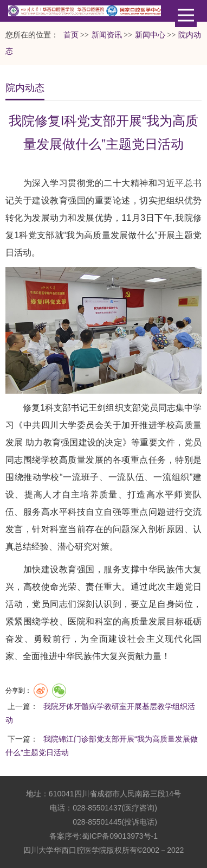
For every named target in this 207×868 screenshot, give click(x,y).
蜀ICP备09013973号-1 (120, 836)
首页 (71, 35)
